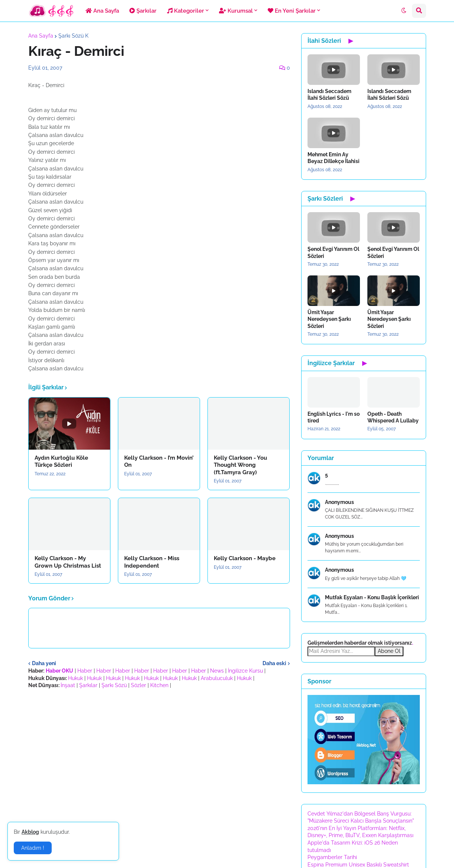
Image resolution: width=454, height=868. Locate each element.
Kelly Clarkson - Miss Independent (152, 562)
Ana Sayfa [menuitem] (102, 11)
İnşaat (68, 685)
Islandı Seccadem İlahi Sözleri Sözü (329, 95)
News (217, 671)
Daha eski (274, 663)
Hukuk (75, 678)
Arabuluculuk (217, 678)
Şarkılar (88, 685)
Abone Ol (389, 651)
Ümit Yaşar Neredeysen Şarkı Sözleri (329, 319)
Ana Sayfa (41, 36)
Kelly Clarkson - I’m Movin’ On (159, 462)
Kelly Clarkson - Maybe (245, 558)
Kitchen (159, 685)
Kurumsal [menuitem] (236, 11)
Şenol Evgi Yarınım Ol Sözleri (333, 252)
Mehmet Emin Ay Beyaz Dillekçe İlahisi (334, 158)
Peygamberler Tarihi (332, 857)
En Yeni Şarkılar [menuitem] (292, 11)
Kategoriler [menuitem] (186, 11)
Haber (85, 671)
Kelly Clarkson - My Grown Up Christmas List (68, 562)
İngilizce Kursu (245, 671)
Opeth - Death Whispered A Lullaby (393, 417)
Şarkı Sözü (114, 685)
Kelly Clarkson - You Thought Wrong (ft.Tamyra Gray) (240, 465)
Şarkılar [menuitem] (143, 11)
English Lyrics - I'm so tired (334, 417)
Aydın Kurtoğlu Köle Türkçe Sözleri (61, 462)
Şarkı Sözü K (73, 36)
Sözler (139, 685)
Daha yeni (44, 663)
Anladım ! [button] (33, 848)
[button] (404, 11)
